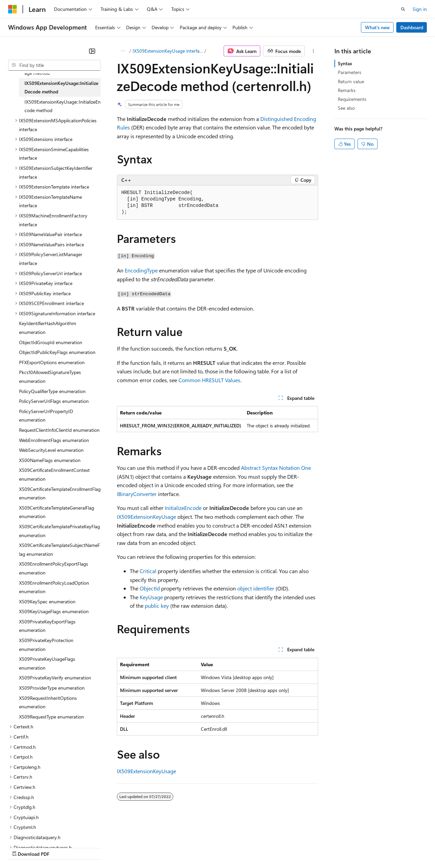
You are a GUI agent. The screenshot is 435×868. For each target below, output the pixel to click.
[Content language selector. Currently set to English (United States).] (39, 831)
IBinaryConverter (137, 494)
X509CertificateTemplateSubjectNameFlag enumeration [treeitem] (59, 550)
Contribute (122, 847)
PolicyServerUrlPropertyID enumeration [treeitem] (46, 416)
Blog (93, 847)
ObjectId (150, 588)
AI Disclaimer (22, 847)
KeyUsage (151, 597)
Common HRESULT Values (209, 380)
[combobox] (54, 65)
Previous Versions (62, 847)
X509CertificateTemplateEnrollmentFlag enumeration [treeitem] (60, 493)
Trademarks (282, 847)
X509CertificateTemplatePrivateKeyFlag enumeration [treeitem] (59, 531)
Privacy (149, 847)
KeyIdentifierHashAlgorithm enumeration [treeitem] (48, 328)
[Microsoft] (13, 9)
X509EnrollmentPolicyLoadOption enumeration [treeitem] (54, 587)
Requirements (352, 99)
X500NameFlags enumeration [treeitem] (50, 460)
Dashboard (412, 27)
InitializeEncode (183, 508)
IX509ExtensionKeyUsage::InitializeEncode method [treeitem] (63, 106)
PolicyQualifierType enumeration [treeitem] (52, 391)
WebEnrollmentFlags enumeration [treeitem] (54, 440)
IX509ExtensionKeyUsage (146, 517)
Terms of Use (248, 847)
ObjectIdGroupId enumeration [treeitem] (51, 342)
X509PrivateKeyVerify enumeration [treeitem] (55, 678)
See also (346, 108)
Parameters (350, 72)
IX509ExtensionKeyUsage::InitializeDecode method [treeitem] (61, 87)
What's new (377, 27)
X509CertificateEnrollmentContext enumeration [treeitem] (54, 474)
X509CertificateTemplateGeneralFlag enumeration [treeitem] (57, 512)
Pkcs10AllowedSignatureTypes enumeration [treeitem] (50, 377)
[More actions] (314, 51)
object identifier (256, 588)
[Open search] (403, 9)
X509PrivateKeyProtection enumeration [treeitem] (46, 645)
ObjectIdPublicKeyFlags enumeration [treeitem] (57, 352)
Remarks (347, 90)
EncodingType (141, 270)
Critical (148, 571)
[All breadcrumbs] (123, 51)
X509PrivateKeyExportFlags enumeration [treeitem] (47, 626)
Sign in (420, 9)
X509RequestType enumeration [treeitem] (51, 717)
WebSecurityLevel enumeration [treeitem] (51, 450)
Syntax (345, 63)
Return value (351, 81)
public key (157, 606)
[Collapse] (92, 51)
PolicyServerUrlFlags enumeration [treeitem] (54, 401)
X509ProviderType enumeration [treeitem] (52, 688)
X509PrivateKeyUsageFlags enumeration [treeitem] (47, 663)
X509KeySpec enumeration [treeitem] (47, 601)
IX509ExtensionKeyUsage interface (168, 51)
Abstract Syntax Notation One (276, 468)
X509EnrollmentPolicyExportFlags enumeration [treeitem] (54, 568)
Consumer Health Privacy (195, 847)
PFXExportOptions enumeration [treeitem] (52, 362)
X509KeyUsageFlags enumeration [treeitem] (54, 611)
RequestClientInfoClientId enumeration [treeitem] (59, 430)
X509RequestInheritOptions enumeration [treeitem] (48, 702)
